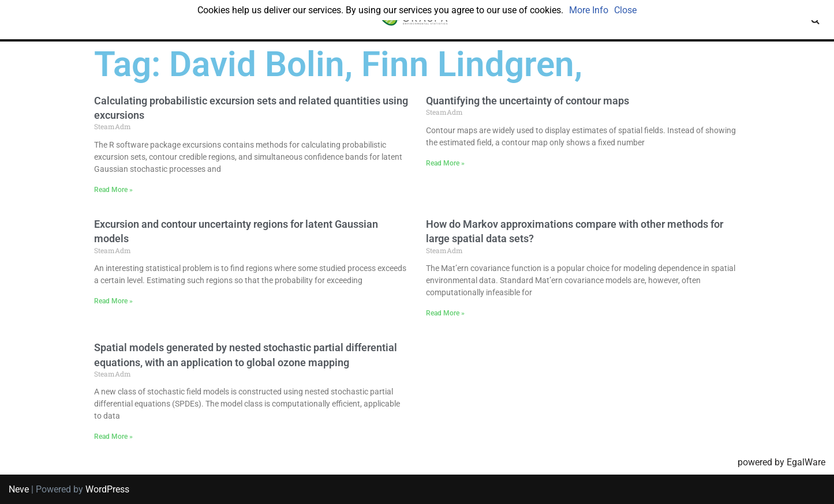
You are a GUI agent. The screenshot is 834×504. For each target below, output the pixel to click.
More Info (589, 10)
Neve (19, 489)
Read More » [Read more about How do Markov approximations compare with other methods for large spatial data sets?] (445, 313)
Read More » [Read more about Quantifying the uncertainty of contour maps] (445, 163)
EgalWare (806, 462)
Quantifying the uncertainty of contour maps (528, 101)
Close (625, 10)
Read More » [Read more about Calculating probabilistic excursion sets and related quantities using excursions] (113, 190)
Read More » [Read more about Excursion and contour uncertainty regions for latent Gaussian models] (113, 301)
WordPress (107, 489)
